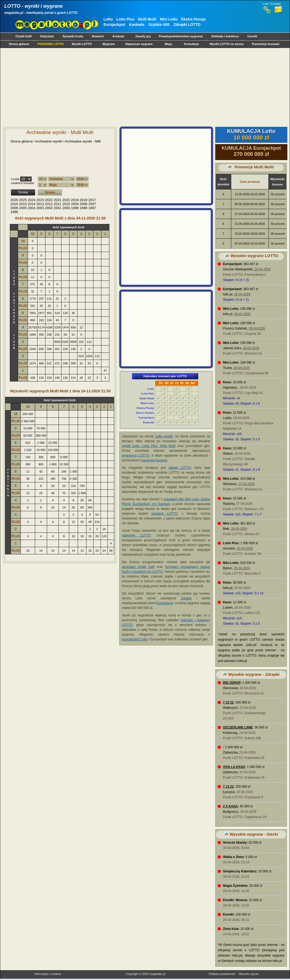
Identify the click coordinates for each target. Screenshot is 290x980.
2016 (14, 204)
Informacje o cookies (48, 974)
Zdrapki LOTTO (187, 25)
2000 (66, 208)
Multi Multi (147, 19)
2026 (14, 200)
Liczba (15, 179)
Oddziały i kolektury (225, 36)
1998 (83, 208)
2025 (23, 200)
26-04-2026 (239, 529)
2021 (58, 200)
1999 (75, 208)
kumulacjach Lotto (135, 639)
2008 (83, 204)
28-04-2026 (262, 269)
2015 (23, 204)
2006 (14, 208)
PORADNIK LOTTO (51, 44)
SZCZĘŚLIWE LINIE (238, 727)
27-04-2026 (246, 484)
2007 (92, 204)
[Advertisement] (75, 87)
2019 (75, 200)
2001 (58, 208)
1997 (92, 208)
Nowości (98, 36)
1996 (14, 212)
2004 (32, 208)
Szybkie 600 (159, 25)
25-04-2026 (245, 548)
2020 (66, 200)
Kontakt (276, 4)
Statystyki (47, 36)
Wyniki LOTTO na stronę (227, 44)
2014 (32, 204)
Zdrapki (186, 598)
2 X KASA (230, 806)
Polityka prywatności (222, 974)
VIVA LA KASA (234, 767)
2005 (23, 208)
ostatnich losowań (22, 183)
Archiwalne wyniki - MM (83, 141)
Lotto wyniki (164, 436)
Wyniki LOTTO (82, 44)
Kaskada (137, 25)
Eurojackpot (114, 25)
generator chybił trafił (138, 567)
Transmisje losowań (266, 44)
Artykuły (118, 36)
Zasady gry (143, 36)
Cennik (252, 36)
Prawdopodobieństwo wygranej (181, 36)
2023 (40, 200)
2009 (75, 204)
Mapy (168, 44)
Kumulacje (192, 44)
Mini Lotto (169, 19)
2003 (40, 208)
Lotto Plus (125, 19)
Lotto (108, 19)
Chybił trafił (24, 36)
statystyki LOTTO (136, 535)
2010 (66, 204)
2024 (32, 200)
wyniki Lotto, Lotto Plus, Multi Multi (149, 446)
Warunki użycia (248, 974)
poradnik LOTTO (164, 514)
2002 (49, 208)
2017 (92, 200)
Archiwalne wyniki (49, 141)
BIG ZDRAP (232, 683)
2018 (83, 200)
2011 (58, 204)
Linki (266, 4)
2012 (49, 204)
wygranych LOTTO (136, 456)
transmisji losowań (154, 460)
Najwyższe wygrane (139, 44)
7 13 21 (228, 702)
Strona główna (19, 44)
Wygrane (109, 44)
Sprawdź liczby (73, 36)
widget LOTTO (180, 468)
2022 (49, 200)
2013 (40, 204)
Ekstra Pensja (193, 19)
